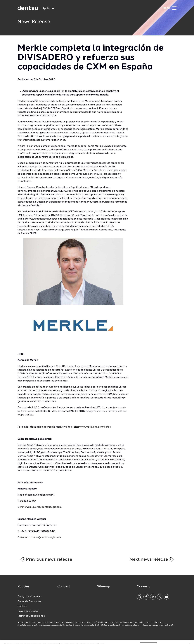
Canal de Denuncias (29, 601)
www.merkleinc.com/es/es (95, 427)
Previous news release (46, 559)
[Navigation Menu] (169, 8)
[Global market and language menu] (48, 9)
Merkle (22, 101)
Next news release (152, 559)
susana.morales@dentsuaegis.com (40, 537)
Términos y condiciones (31, 616)
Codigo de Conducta (30, 597)
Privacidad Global (28, 611)
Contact (64, 587)
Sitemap (103, 587)
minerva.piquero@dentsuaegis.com (41, 507)
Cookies (22, 606)
